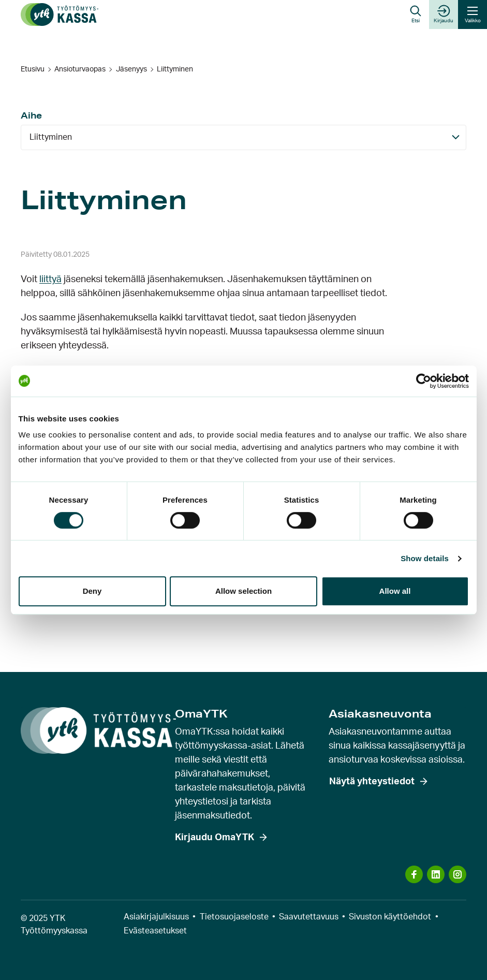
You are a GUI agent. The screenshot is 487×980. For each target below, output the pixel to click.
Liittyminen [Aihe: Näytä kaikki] (51, 137)
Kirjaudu (444, 14)
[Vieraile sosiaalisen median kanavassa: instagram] (458, 874)
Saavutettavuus (309, 917)
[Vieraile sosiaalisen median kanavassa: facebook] (414, 874)
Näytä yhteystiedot (372, 782)
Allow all (395, 591)
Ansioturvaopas (80, 69)
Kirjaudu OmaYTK (215, 838)
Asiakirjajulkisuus (156, 917)
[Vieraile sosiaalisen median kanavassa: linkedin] (436, 874)
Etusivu (33, 69)
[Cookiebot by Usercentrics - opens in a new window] (424, 381)
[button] (416, 14)
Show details (425, 558)
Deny (92, 591)
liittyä (50, 280)
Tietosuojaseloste (234, 917)
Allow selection (243, 591)
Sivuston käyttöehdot (390, 917)
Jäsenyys (131, 69)
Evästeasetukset (155, 931)
